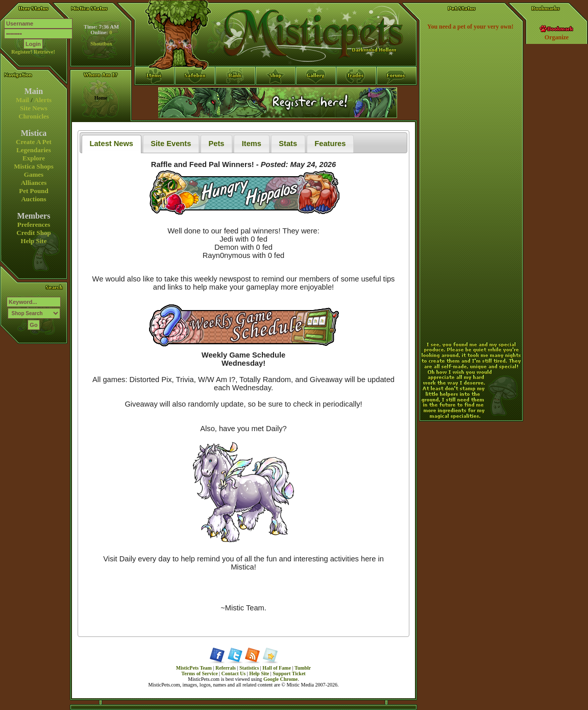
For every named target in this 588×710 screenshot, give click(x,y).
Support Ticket (289, 673)
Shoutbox (101, 44)
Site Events (171, 144)
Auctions (33, 199)
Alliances (34, 183)
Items (155, 113)
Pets (217, 144)
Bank (236, 94)
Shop (276, 94)
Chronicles (34, 116)
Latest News (112, 144)
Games (34, 174)
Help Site (34, 241)
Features (330, 144)
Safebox (195, 94)
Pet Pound (33, 191)
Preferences (34, 224)
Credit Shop (33, 233)
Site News (34, 108)
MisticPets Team (194, 668)
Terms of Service (199, 673)
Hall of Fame (277, 668)
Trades (357, 94)
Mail (22, 100)
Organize (557, 37)
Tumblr (303, 668)
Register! (22, 52)
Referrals (226, 668)
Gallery (316, 94)
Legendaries (34, 150)
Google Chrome (280, 679)
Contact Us (234, 673)
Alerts (43, 100)
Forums (397, 94)
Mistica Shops (34, 166)
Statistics (249, 668)
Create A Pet (34, 142)
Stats (288, 144)
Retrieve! (44, 52)
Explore (34, 158)
